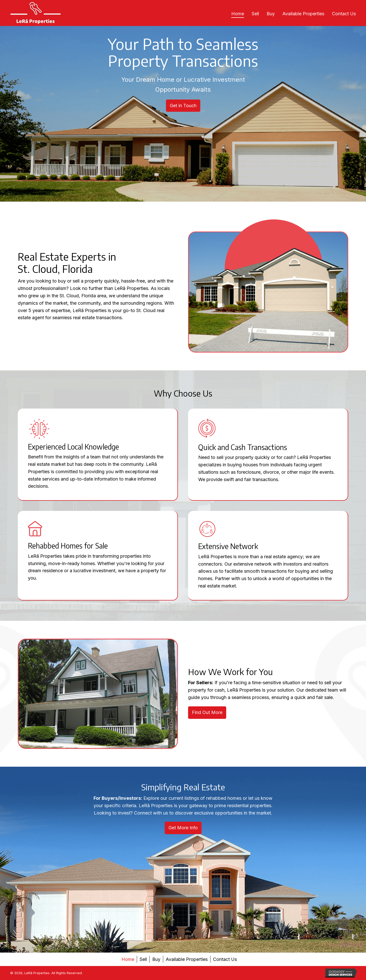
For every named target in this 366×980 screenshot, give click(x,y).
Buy (156, 959)
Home (128, 959)
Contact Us (225, 959)
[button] (183, 106)
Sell (143, 959)
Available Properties (187, 959)
